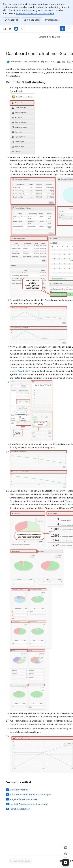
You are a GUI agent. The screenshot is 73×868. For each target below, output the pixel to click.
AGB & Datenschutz (19, 790)
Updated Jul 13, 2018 (49, 37)
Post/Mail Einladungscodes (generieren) (29, 804)
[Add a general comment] (20, 861)
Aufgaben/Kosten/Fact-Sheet (24, 799)
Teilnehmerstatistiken (20, 809)
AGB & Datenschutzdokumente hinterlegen (30, 794)
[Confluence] (16, 29)
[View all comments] (66, 848)
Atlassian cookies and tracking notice (35, 13)
